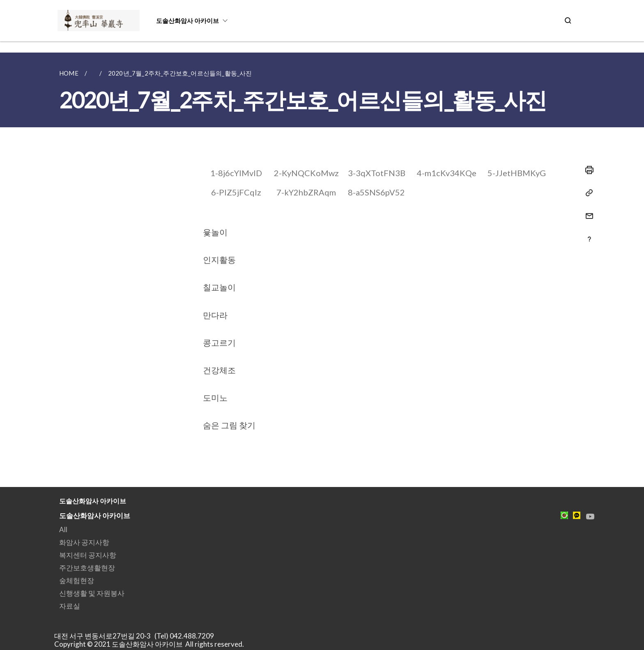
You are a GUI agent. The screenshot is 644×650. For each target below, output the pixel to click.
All (63, 529)
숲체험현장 (77, 580)
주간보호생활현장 (87, 568)
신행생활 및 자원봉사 (92, 593)
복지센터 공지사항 (88, 555)
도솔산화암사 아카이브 (187, 21)
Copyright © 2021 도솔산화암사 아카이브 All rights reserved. (149, 644)
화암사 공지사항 (84, 542)
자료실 (70, 606)
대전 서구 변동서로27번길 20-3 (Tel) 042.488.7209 (137, 636)
